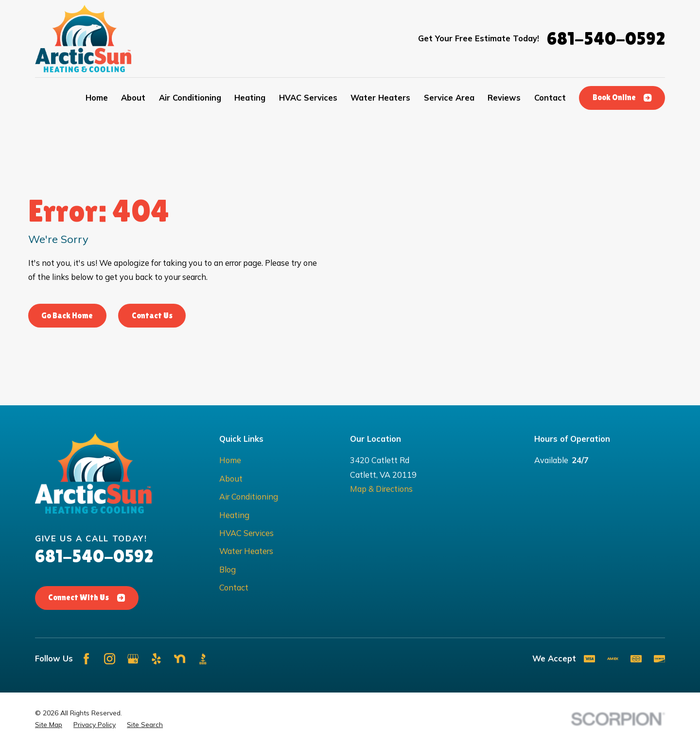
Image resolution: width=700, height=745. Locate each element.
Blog (227, 569)
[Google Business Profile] (133, 659)
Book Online (622, 97)
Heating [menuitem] (250, 97)
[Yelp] (156, 659)
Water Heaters (246, 551)
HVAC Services (246, 533)
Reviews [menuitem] (504, 97)
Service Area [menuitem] (449, 97)
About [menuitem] (133, 97)
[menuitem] (49, 725)
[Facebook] (86, 659)
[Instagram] (110, 659)
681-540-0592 (606, 39)
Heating (234, 515)
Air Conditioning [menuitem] (190, 97)
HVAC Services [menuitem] (308, 97)
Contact (234, 587)
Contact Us (152, 316)
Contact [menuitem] (550, 97)
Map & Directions (381, 489)
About (231, 478)
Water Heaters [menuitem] (380, 97)
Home (230, 460)
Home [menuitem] (97, 97)
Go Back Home (67, 316)
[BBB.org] (203, 659)
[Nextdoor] (180, 659)
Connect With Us (87, 598)
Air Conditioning (249, 496)
